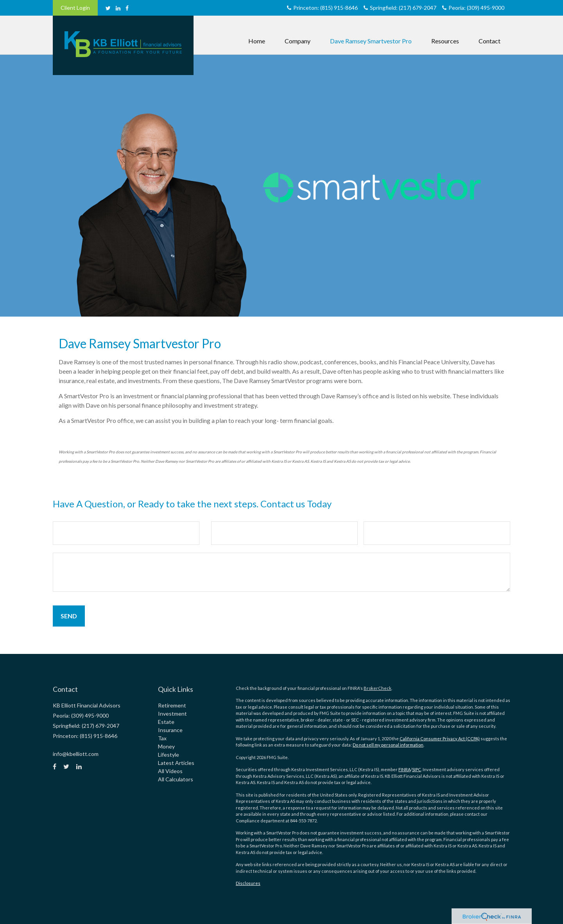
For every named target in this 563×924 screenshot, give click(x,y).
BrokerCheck (377, 688)
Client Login (75, 8)
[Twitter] (108, 8)
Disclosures (248, 883)
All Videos (170, 771)
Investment (172, 714)
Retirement (172, 705)
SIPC (417, 769)
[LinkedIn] (118, 8)
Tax (162, 738)
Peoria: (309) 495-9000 (473, 8)
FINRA (404, 769)
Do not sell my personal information (388, 745)
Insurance (170, 730)
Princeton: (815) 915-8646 (322, 8)
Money (166, 746)
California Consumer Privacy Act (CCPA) (440, 739)
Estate (166, 722)
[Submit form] (69, 616)
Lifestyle (169, 755)
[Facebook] (127, 8)
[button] (298, 33)
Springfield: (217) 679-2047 (400, 8)
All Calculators (176, 779)
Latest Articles (176, 763)
